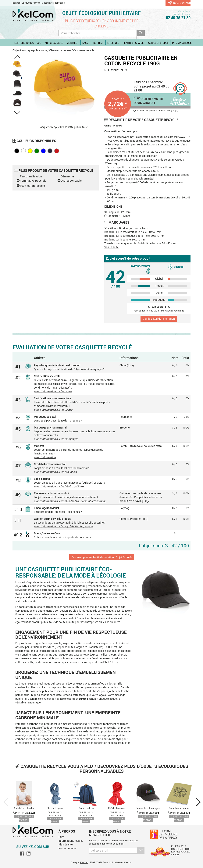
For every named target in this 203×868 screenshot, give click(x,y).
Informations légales (71, 841)
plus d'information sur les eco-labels (55, 472)
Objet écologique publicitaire (101, 13)
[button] (17, 57)
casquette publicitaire (72, 586)
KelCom (84, 862)
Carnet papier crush (179, 808)
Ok (141, 850)
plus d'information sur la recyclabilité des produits (64, 526)
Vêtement (73, 43)
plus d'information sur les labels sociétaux (59, 486)
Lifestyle (113, 43)
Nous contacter (179, 3)
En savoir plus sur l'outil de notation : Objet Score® (102, 557)
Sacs (85, 43)
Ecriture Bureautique (28, 43)
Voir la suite (111, 247)
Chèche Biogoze (55, 808)
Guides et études (158, 43)
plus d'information (45, 457)
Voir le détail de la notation (159, 319)
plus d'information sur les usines (53, 391)
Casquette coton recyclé (148, 808)
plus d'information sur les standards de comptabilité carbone (70, 501)
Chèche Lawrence (117, 808)
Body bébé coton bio (24, 808)
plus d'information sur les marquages (56, 439)
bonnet (67, 50)
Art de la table (54, 43)
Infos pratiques (182, 43)
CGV (61, 837)
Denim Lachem (86, 808)
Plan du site (66, 844)
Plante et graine (133, 43)
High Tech (98, 43)
